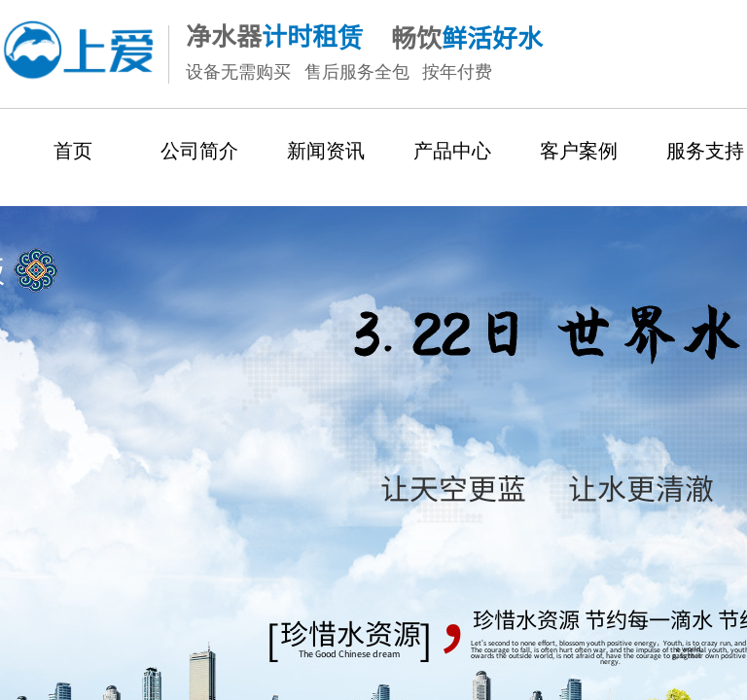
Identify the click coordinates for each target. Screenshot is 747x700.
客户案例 (579, 151)
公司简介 (199, 151)
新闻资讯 (326, 151)
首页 (73, 151)
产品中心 (452, 151)
